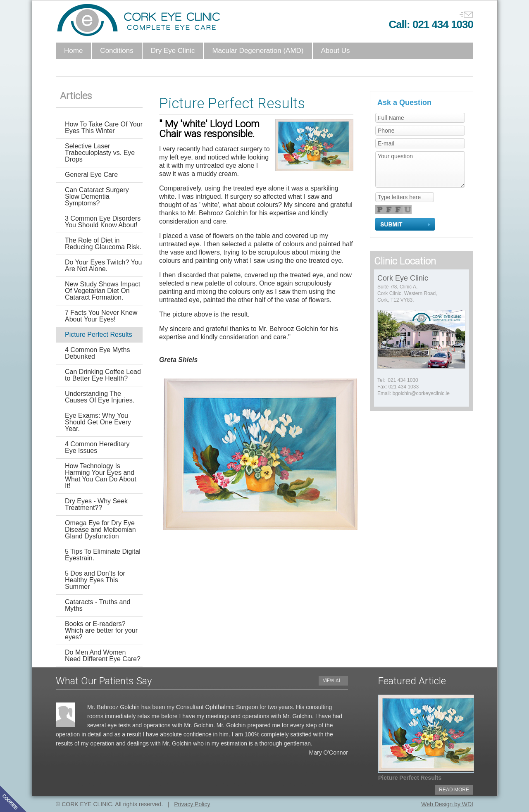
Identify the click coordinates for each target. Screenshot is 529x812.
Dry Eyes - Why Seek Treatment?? (96, 504)
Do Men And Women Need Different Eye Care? (103, 656)
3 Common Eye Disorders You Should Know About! (103, 222)
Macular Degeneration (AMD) (258, 51)
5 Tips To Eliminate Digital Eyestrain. (103, 555)
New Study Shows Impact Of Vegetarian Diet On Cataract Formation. (102, 291)
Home (73, 51)
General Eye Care (91, 175)
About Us (336, 51)
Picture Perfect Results (99, 335)
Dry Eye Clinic (173, 51)
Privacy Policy (192, 804)
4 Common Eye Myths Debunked (97, 353)
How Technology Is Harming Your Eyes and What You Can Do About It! (101, 476)
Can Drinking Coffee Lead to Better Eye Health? (103, 375)
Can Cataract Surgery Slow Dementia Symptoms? (97, 196)
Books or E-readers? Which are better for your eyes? (101, 630)
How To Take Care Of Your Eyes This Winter (104, 127)
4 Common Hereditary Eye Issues (97, 447)
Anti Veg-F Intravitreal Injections (114, 67)
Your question (420, 169)
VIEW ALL (333, 681)
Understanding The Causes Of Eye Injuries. (100, 397)
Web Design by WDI (447, 804)
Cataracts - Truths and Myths (98, 605)
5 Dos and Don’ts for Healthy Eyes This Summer (95, 580)
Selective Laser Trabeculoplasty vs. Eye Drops (100, 153)
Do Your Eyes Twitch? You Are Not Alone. (104, 266)
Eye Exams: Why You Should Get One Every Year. (98, 422)
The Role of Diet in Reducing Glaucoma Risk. (103, 244)
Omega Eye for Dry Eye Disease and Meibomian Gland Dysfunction (100, 530)
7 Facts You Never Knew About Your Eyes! (101, 316)
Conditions (117, 51)
